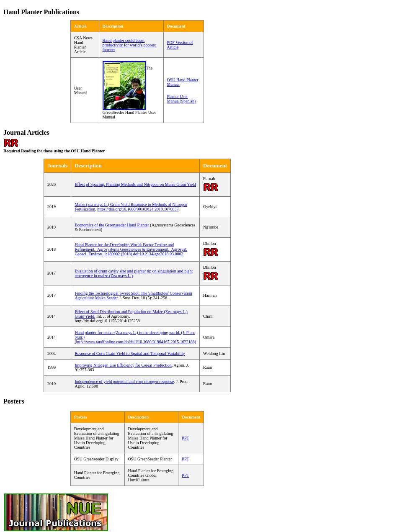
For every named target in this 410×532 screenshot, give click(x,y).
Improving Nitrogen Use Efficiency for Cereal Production (123, 365)
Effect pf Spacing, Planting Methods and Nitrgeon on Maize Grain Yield (135, 184)
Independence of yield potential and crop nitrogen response (124, 382)
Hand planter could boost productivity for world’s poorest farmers (129, 45)
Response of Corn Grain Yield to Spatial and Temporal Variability (130, 353)
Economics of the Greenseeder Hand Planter (112, 225)
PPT (185, 475)
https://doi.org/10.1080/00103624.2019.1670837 (138, 209)
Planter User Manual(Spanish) (182, 99)
